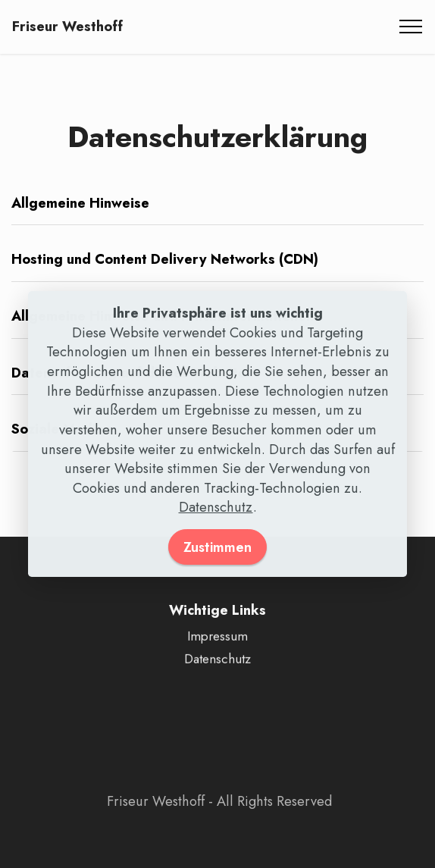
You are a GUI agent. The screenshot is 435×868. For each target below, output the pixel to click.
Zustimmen (217, 547)
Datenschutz (216, 507)
